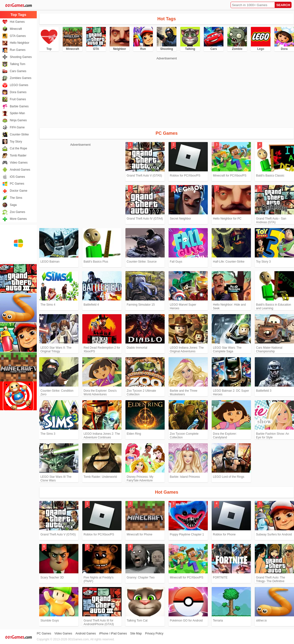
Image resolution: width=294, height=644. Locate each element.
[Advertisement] (88, 92)
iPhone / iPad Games (113, 633)
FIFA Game (17, 127)
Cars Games (18, 71)
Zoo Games (18, 212)
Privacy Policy (154, 633)
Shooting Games (21, 57)
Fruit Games (18, 99)
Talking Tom (18, 64)
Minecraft (16, 29)
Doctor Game (18, 191)
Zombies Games (21, 78)
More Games (18, 219)
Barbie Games (19, 106)
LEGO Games (19, 85)
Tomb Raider (18, 155)
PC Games (17, 184)
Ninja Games (18, 120)
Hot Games (17, 22)
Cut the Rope (18, 148)
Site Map (136, 633)
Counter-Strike (19, 134)
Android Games (20, 170)
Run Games (18, 50)
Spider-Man (17, 113)
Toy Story (16, 142)
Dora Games (18, 92)
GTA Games (18, 36)
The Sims (16, 198)
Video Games (19, 163)
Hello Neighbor (19, 43)
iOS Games (17, 177)
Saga (13, 205)
